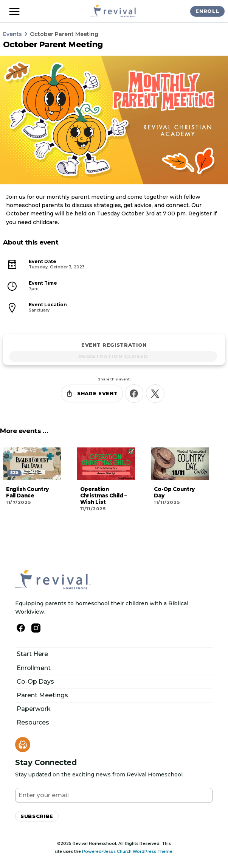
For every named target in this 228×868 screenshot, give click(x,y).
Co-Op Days (35, 682)
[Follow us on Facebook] (21, 628)
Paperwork (34, 709)
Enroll (207, 11)
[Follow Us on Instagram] (36, 628)
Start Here (32, 654)
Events (12, 34)
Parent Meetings (42, 695)
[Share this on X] (155, 393)
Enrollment (34, 668)
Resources (33, 722)
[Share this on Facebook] (134, 393)
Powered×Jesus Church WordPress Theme (127, 852)
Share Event (92, 393)
